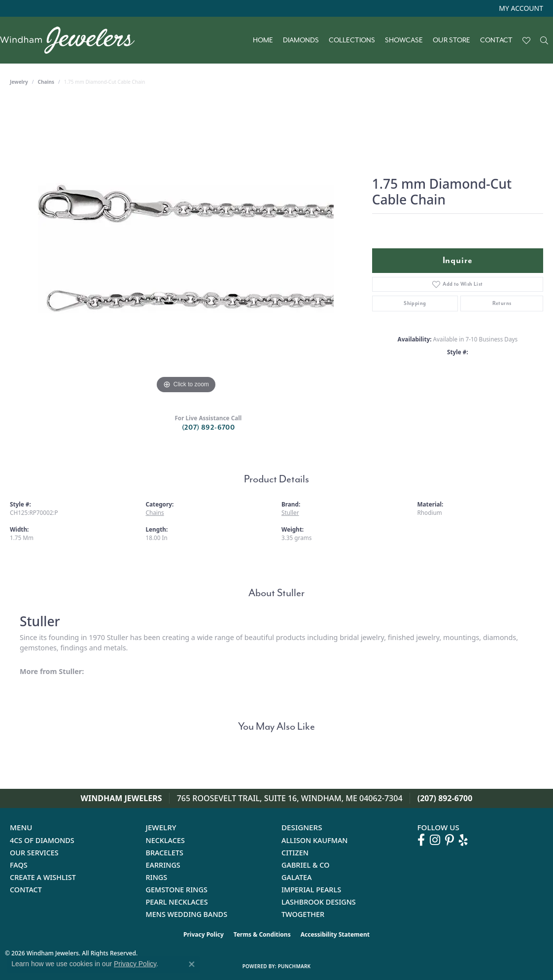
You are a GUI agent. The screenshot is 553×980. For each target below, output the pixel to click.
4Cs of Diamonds (42, 840)
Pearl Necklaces (177, 902)
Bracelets (165, 853)
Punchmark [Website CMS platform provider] (294, 966)
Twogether (303, 914)
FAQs (19, 865)
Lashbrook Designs (319, 902)
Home (263, 40)
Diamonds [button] (301, 40)
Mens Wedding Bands (187, 914)
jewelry (19, 82)
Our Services (34, 853)
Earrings (163, 865)
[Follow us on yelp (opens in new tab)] (463, 840)
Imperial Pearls (311, 890)
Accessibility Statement (335, 934)
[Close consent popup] (192, 964)
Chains (46, 82)
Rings (157, 877)
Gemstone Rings (177, 890)
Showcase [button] (404, 40)
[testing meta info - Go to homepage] (72, 40)
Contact (496, 40)
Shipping (415, 303)
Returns (502, 303)
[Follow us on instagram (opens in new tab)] (435, 840)
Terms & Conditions (262, 934)
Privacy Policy (204, 934)
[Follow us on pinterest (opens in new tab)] (449, 840)
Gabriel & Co (305, 865)
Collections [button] (352, 40)
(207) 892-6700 (208, 427)
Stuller (290, 512)
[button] (520, 8)
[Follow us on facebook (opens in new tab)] (421, 840)
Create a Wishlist (43, 877)
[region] (186, 248)
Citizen (295, 853)
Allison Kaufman (315, 840)
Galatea (297, 877)
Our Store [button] (451, 40)
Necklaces (165, 840)
